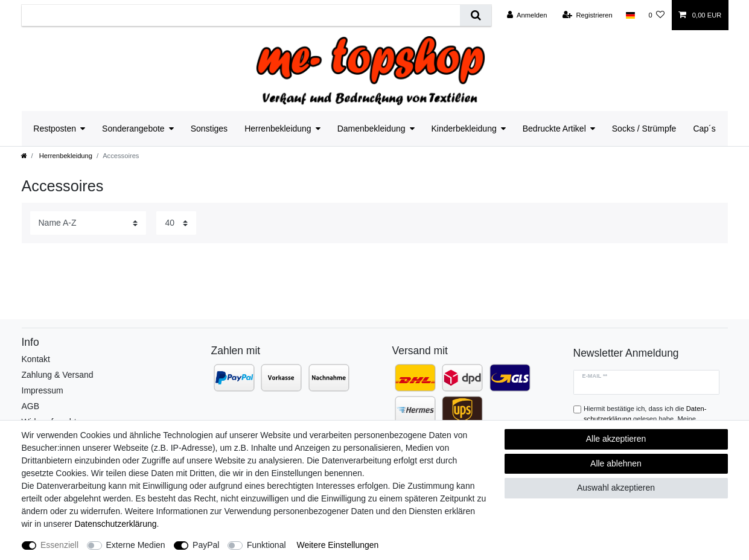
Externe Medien (136, 545)
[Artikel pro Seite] (176, 223)
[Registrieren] (588, 15)
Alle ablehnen (616, 463)
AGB (31, 406)
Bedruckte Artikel (554, 129)
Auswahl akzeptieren (616, 488)
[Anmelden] (527, 15)
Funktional (266, 545)
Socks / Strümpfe (644, 129)
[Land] (630, 15)
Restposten (55, 129)
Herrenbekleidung (278, 129)
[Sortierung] (88, 223)
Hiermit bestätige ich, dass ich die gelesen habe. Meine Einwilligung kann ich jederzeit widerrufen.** (649, 419)
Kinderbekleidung (464, 129)
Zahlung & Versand (58, 375)
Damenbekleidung (371, 129)
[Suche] (475, 15)
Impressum (43, 390)
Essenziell (59, 545)
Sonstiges (209, 129)
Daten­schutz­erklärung (115, 524)
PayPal (206, 545)
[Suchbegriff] (241, 15)
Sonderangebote (133, 129)
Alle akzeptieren (616, 439)
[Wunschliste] (656, 15)
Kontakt (36, 359)
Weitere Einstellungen (337, 545)
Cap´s (704, 129)
